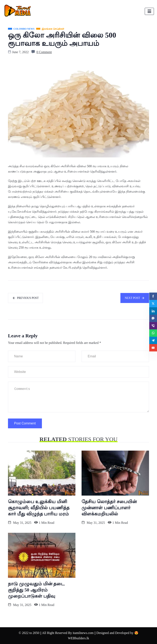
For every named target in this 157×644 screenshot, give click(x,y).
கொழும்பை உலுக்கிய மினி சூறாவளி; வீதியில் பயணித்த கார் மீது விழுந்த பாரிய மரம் (39, 508)
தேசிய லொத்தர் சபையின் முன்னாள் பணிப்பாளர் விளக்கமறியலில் (109, 508)
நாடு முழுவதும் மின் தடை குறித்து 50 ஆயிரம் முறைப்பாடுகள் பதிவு (36, 590)
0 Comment (44, 52)
